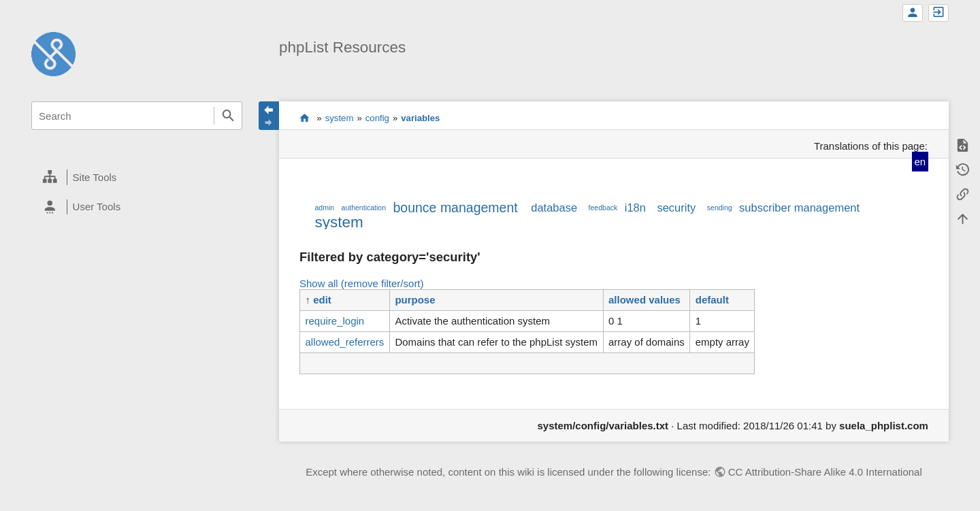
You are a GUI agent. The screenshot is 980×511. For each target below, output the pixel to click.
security (676, 208)
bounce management (455, 208)
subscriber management (799, 208)
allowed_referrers (344, 342)
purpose (415, 300)
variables (420, 118)
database (554, 208)
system (340, 118)
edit (322, 300)
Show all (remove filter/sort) (362, 283)
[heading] (137, 178)
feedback (603, 208)
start (305, 118)
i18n (635, 208)
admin (324, 208)
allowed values (644, 300)
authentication (364, 208)
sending (720, 208)
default (712, 300)
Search (228, 116)
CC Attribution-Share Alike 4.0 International (825, 472)
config (377, 118)
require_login (334, 321)
